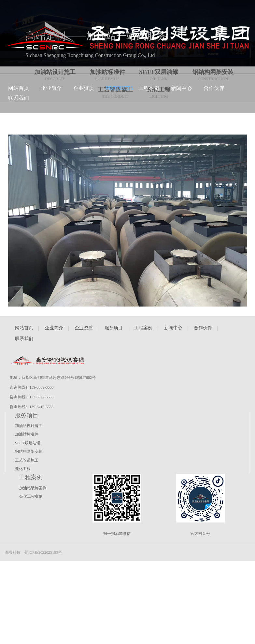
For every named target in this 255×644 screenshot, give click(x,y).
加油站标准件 (27, 434)
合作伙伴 (203, 328)
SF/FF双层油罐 (28, 443)
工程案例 (143, 328)
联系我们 (24, 339)
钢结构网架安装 (29, 451)
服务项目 (114, 328)
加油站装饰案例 (33, 488)
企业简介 (54, 328)
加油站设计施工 (29, 426)
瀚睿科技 (13, 552)
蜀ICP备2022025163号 (43, 552)
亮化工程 (23, 469)
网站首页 (24, 328)
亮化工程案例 (31, 496)
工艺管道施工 (27, 460)
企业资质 (84, 328)
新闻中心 (173, 328)
